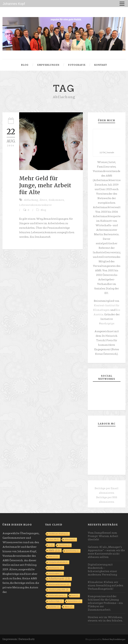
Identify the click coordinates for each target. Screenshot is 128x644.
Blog (25, 65)
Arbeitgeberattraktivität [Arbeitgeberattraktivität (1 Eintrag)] (58, 562)
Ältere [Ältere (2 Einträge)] (68, 607)
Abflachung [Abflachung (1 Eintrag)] (70, 539)
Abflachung (31, 200)
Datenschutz (27, 639)
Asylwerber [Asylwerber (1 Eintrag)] (54, 607)
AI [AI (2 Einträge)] (51, 545)
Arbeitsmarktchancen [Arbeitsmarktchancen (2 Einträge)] (59, 584)
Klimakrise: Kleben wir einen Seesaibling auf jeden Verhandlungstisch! (106, 585)
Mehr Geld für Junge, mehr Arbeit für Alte (45, 185)
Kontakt (101, 65)
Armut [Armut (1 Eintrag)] (75, 595)
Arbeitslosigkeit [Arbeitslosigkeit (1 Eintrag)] (55, 573)
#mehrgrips (107, 324)
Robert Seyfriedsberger (114, 639)
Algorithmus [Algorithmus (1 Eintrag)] (64, 545)
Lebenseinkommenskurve (35, 205)
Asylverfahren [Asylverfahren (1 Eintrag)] (74, 601)
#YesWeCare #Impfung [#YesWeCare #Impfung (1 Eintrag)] (58, 534)
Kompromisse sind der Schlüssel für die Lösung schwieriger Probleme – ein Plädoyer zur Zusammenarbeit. (105, 603)
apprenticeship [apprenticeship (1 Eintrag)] (72, 551)
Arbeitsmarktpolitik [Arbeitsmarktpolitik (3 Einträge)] (58, 590)
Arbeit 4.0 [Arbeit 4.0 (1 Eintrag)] (53, 556)
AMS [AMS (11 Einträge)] (54, 550)
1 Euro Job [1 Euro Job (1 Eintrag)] (54, 539)
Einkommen (56, 200)
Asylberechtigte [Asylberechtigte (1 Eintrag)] (55, 601)
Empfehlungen (48, 65)
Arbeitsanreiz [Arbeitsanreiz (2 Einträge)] (55, 568)
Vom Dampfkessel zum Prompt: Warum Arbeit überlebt (103, 536)
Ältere (43, 200)
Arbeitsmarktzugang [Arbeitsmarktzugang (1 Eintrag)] (57, 595)
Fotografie (77, 65)
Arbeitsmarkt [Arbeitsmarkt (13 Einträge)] (59, 579)
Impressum (10, 639)
